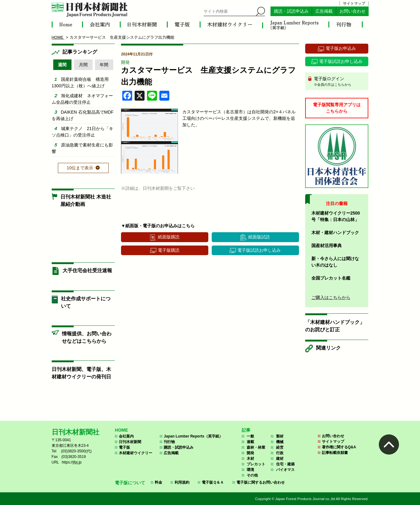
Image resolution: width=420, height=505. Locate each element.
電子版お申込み (341, 48)
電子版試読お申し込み (259, 250)
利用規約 (182, 482)
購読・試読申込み (291, 11)
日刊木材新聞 (130, 442)
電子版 (124, 447)
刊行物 (169, 442)
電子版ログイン (339, 82)
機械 (280, 442)
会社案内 (126, 436)
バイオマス (285, 470)
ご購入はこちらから (331, 298)
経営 (280, 447)
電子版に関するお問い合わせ (261, 482)
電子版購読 (169, 250)
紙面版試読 (259, 237)
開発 (125, 62)
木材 (250, 459)
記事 (246, 430)
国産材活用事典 (327, 246)
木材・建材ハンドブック (335, 233)
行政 (280, 453)
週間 (62, 65)
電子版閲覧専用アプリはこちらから (337, 108)
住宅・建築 (285, 464)
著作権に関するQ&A (339, 447)
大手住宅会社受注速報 (87, 270)
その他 (252, 475)
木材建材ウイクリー (136, 453)
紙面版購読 (169, 237)
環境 (250, 470)
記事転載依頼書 (335, 453)
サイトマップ (354, 3)
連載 (250, 442)
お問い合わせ (353, 11)
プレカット (256, 464)
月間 (83, 65)
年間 (104, 65)
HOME (121, 430)
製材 (280, 436)
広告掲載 (324, 11)
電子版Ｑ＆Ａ (213, 482)
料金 (158, 482)
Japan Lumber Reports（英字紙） (193, 436)
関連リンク (328, 348)
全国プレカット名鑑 (331, 278)
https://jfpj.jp (71, 462)
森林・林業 (256, 447)
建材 (280, 459)
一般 (250, 436)
